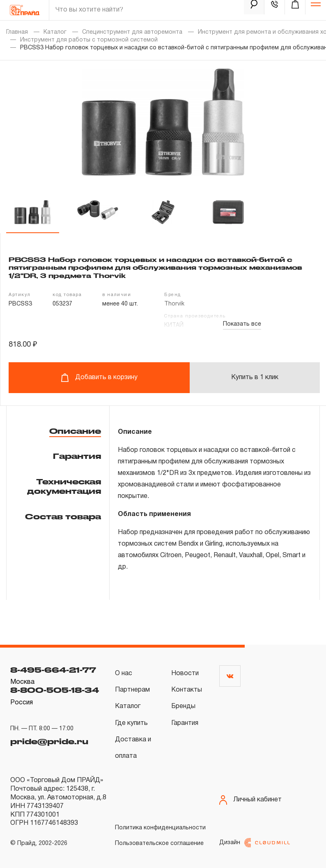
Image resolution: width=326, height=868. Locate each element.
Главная (17, 32)
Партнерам (132, 690)
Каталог (55, 32)
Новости (185, 674)
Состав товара (63, 516)
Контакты (187, 690)
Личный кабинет (250, 800)
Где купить (131, 723)
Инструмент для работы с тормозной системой (89, 40)
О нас (124, 674)
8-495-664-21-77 (53, 670)
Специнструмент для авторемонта (132, 32)
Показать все (242, 324)
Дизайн (255, 843)
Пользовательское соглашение (159, 844)
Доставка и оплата (133, 748)
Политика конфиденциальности (160, 828)
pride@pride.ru (49, 739)
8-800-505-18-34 (55, 690)
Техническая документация (64, 486)
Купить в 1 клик (255, 377)
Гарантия (77, 456)
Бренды (183, 706)
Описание (75, 431)
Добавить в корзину (99, 378)
